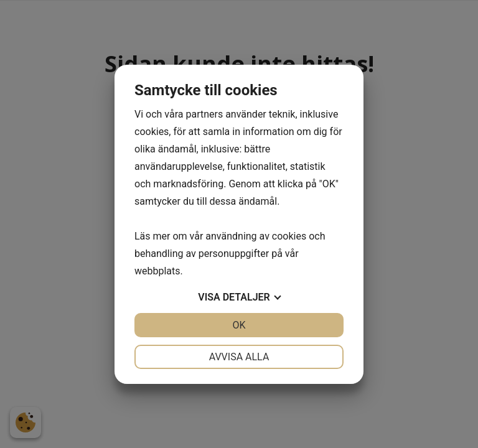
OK (239, 325)
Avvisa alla (239, 357)
